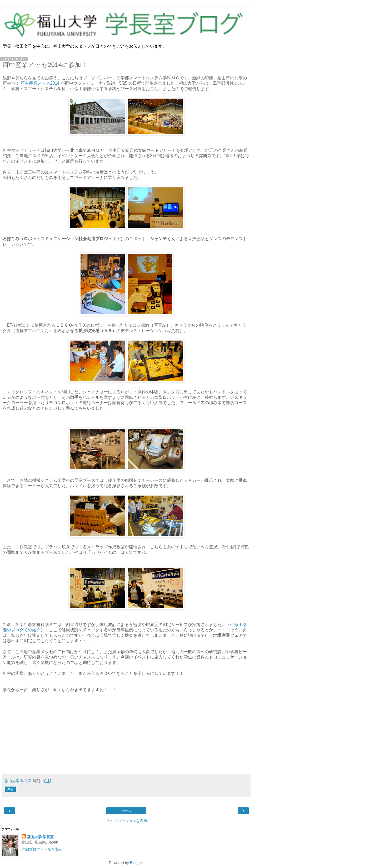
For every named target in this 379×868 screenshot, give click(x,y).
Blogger (136, 863)
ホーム (126, 811)
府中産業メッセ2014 (40, 83)
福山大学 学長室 (40, 837)
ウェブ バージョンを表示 (126, 821)
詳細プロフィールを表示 (42, 849)
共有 (11, 789)
